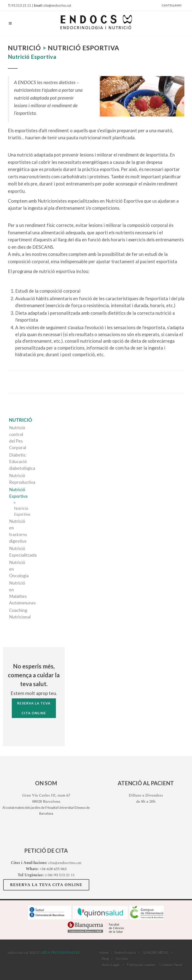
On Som (122, 959)
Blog (105, 959)
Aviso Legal (111, 965)
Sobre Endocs (125, 952)
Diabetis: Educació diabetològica (22, 461)
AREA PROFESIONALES (60, 953)
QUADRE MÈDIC (156, 952)
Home (104, 952)
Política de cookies (141, 965)
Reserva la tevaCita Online (34, 708)
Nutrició (21, 420)
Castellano (172, 5)
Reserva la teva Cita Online (46, 885)
